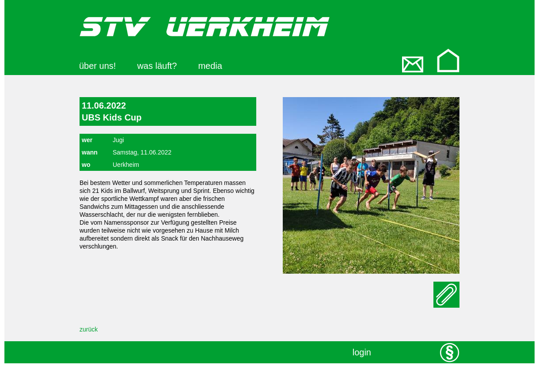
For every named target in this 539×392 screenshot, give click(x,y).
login (362, 352)
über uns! (97, 66)
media (210, 66)
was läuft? (157, 66)
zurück (89, 329)
